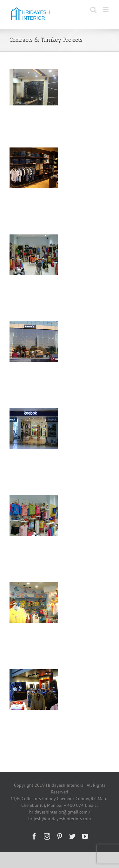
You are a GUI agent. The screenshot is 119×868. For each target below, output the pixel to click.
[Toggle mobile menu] (106, 10)
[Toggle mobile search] (93, 10)
